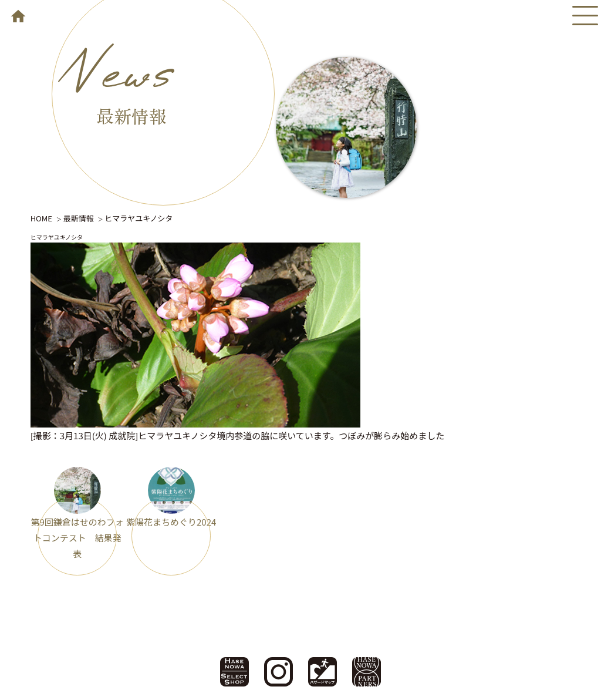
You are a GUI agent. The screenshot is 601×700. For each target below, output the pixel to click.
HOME (41, 218)
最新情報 (79, 218)
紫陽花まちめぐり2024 (171, 522)
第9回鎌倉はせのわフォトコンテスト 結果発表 (77, 538)
